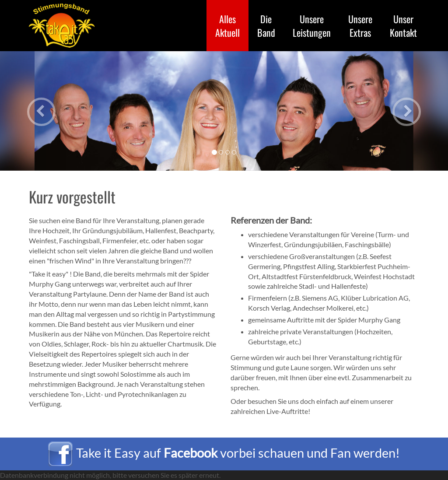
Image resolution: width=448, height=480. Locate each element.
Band (266, 26)
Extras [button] (360, 26)
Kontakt (403, 26)
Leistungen (312, 26)
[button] (34, 111)
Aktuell (232, 26)
